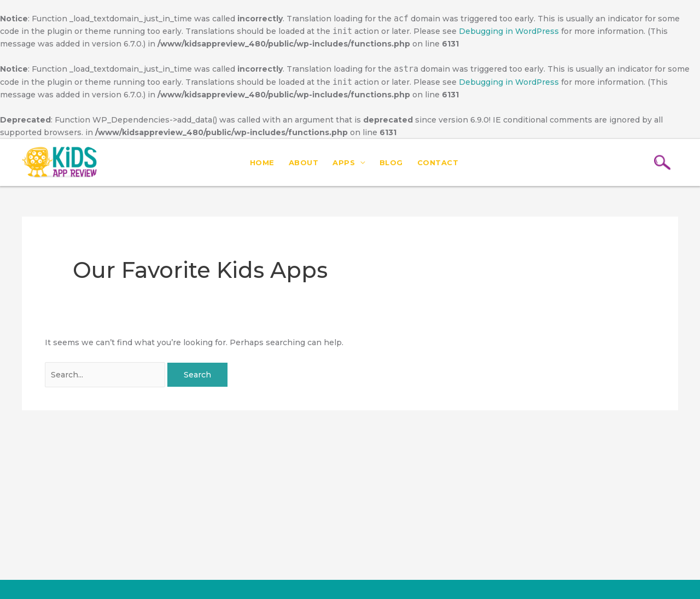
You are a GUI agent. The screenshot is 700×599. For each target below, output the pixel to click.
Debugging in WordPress (509, 31)
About (304, 162)
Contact (438, 162)
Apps (344, 162)
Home (262, 162)
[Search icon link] (662, 163)
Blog (391, 162)
